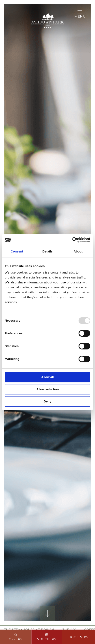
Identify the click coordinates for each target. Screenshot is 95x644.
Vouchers (47, 637)
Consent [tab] (17, 251)
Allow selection (47, 389)
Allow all (48, 377)
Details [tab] (47, 251)
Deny (48, 401)
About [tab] (78, 251)
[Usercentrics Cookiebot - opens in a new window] (72, 240)
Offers (16, 637)
